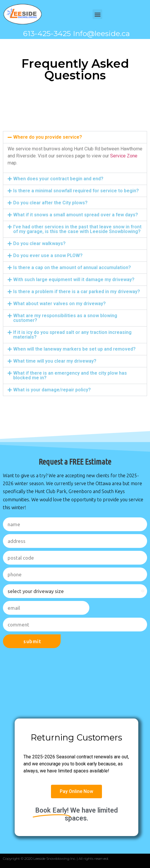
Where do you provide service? (48, 137)
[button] (97, 14)
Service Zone (124, 156)
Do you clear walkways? (39, 243)
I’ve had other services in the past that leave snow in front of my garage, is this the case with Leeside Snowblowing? (77, 229)
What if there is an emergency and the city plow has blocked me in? (70, 375)
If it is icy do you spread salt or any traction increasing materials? (72, 335)
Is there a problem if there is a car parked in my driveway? (77, 292)
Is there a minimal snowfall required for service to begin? (76, 191)
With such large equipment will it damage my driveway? (74, 280)
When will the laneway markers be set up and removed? (74, 349)
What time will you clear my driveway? (55, 361)
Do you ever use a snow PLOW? (48, 255)
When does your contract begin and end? (58, 179)
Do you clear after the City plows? (50, 203)
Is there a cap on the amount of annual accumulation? (72, 267)
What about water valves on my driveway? (59, 304)
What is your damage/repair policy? (52, 390)
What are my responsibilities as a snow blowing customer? (65, 318)
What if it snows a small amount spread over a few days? (76, 215)
